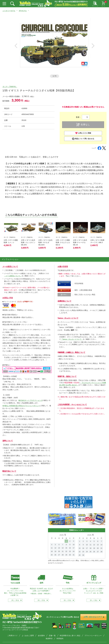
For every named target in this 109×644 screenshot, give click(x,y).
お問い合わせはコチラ (94, 617)
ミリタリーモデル (9, 11)
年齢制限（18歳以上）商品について (71, 352)
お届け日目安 (63, 267)
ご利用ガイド (13, 636)
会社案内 (41, 636)
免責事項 (49, 639)
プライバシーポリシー (93, 636)
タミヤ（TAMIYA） (10, 87)
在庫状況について (64, 301)
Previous (16, 46)
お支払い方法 (8, 298)
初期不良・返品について (67, 376)
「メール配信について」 (13, 276)
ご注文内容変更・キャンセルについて (72, 405)
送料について (8, 441)
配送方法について (9, 471)
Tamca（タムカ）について (68, 318)
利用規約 (60, 639)
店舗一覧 (52, 636)
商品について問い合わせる (83, 139)
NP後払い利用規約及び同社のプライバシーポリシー (21, 406)
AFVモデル (23, 11)
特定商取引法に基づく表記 (70, 636)
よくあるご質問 (28, 636)
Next (93, 46)
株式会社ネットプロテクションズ (30, 400)
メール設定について (10, 267)
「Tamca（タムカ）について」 (72, 339)
